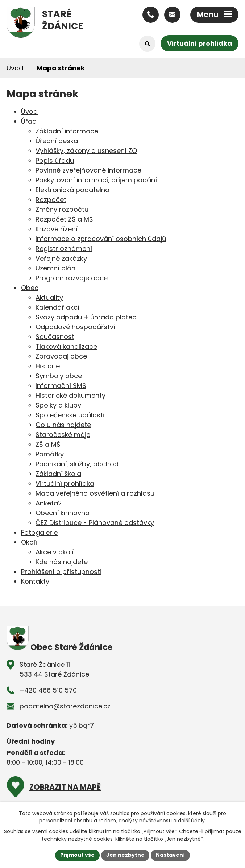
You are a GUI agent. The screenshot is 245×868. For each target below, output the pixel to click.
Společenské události (70, 415)
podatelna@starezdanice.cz (65, 706)
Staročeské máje (63, 435)
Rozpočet (51, 200)
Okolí (29, 542)
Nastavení (170, 855)
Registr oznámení (64, 249)
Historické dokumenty (70, 395)
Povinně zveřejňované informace (88, 170)
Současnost (55, 337)
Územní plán (55, 268)
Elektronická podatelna (72, 190)
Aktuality (49, 297)
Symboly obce (59, 376)
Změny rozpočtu (62, 209)
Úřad (29, 121)
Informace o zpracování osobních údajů (101, 239)
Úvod (15, 68)
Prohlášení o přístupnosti (61, 572)
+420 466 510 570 (48, 690)
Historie (48, 366)
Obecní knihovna (63, 513)
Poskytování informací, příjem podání (96, 180)
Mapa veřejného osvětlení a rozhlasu (95, 493)
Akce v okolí (55, 552)
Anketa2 (49, 503)
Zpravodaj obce (61, 356)
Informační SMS (61, 386)
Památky (50, 454)
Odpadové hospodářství (75, 327)
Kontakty (35, 581)
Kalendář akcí (57, 307)
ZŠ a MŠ (48, 444)
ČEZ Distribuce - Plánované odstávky (95, 523)
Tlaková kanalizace (66, 346)
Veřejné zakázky (61, 258)
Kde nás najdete (62, 562)
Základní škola (58, 474)
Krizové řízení (57, 229)
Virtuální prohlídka (200, 43)
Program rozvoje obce (72, 278)
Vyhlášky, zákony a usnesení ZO (86, 151)
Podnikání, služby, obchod (77, 464)
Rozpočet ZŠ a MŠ (64, 219)
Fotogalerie (39, 532)
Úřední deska (57, 141)
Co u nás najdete (63, 425)
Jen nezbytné (125, 855)
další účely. (192, 821)
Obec (30, 288)
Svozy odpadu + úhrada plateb (86, 317)
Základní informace (67, 131)
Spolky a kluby (58, 405)
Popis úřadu (55, 160)
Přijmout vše (77, 855)
